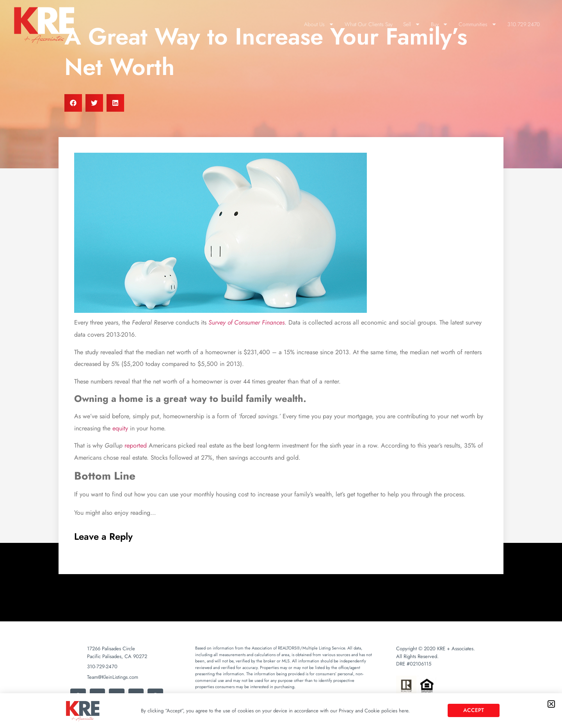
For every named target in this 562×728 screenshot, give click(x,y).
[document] (281, 364)
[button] (551, 704)
